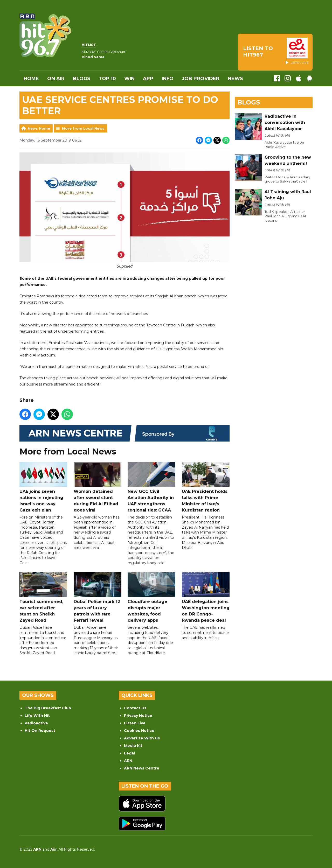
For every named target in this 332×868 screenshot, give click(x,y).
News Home (39, 128)
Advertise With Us (142, 738)
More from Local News (83, 128)
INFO (168, 79)
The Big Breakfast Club (48, 708)
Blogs (82, 79)
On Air (56, 79)
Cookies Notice (139, 731)
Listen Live (135, 723)
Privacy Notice (138, 716)
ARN (128, 761)
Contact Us (135, 708)
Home (31, 79)
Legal (129, 753)
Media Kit (133, 746)
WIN (129, 79)
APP (148, 79)
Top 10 (107, 79)
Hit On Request (40, 731)
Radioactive (36, 723)
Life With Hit (37, 716)
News (235, 79)
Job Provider (201, 79)
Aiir (54, 849)
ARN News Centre (142, 768)
